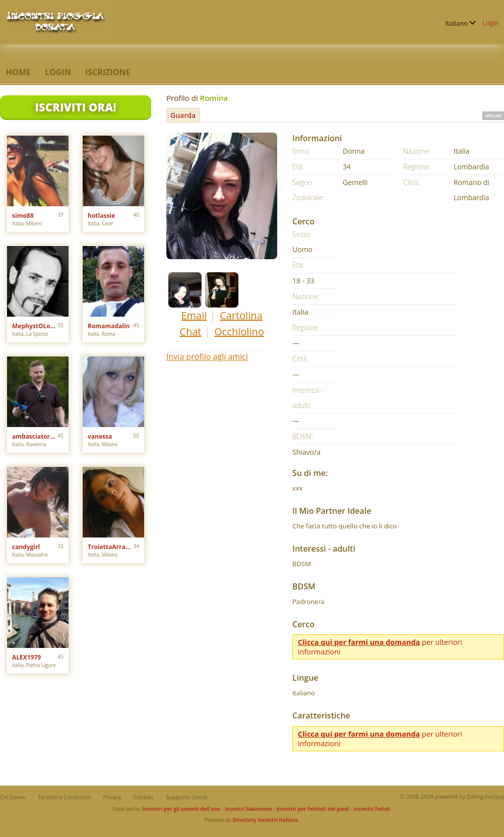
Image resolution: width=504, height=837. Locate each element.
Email (194, 315)
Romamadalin (109, 326)
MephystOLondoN (35, 326)
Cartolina (241, 315)
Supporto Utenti (186, 797)
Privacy (112, 797)
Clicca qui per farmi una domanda (359, 642)
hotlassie (101, 216)
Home (18, 72)
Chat (190, 332)
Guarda (183, 115)
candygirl (26, 547)
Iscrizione (108, 72)
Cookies (144, 797)
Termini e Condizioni (64, 797)
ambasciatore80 (35, 436)
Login (491, 23)
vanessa (100, 436)
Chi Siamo (13, 797)
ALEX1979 (26, 657)
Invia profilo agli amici (207, 356)
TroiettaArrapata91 (111, 547)
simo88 (23, 216)
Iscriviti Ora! (75, 107)
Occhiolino (239, 332)
